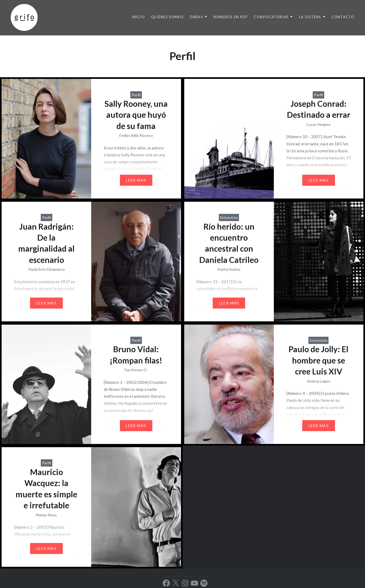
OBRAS (196, 17)
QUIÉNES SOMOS (167, 17)
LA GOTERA (310, 17)
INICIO (139, 17)
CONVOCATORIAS (271, 17)
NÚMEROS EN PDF (231, 17)
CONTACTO (343, 17)
